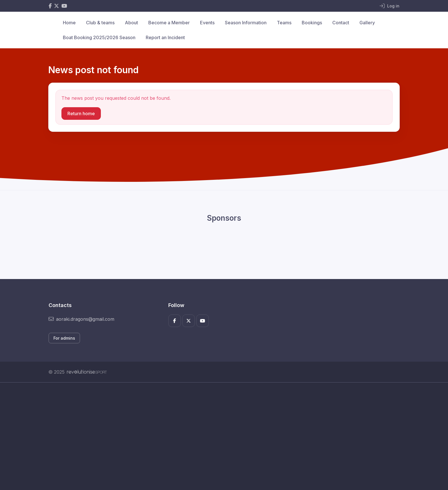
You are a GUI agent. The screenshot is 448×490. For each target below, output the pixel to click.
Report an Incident (165, 37)
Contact (341, 23)
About (131, 23)
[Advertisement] (220, 436)
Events (207, 23)
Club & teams (100, 23)
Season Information (246, 23)
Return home (81, 113)
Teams (284, 23)
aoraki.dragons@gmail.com (81, 319)
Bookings (312, 23)
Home (69, 23)
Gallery (367, 23)
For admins (64, 338)
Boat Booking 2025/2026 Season (99, 37)
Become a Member (169, 23)
